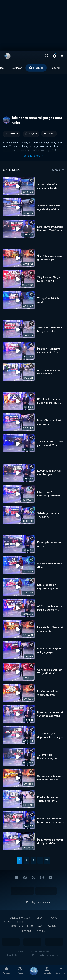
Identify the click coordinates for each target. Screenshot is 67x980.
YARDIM (52, 926)
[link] (7, 56)
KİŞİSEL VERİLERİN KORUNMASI (27, 926)
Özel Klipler (36, 68)
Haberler (55, 68)
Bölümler (17, 68)
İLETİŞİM (26, 931)
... (40, 860)
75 (47, 860)
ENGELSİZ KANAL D (20, 918)
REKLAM (40, 918)
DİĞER (40, 931)
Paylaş (49, 134)
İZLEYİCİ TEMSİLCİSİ (13, 922)
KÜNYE (54, 918)
